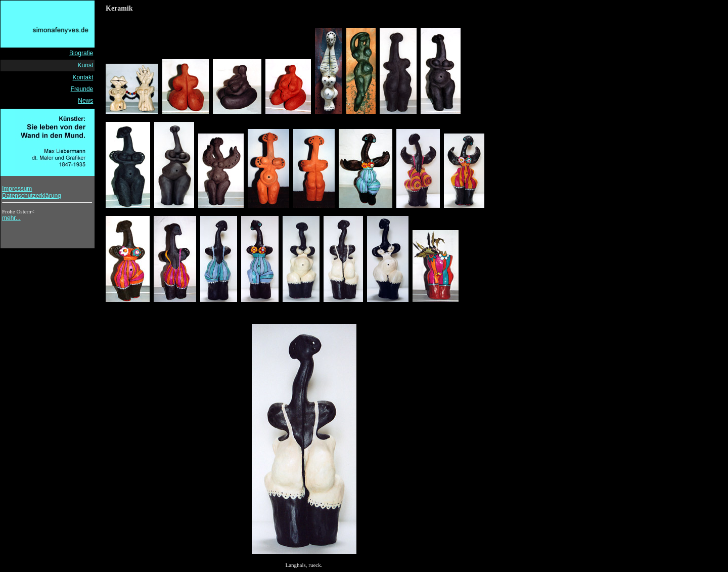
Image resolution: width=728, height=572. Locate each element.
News (85, 101)
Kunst (86, 65)
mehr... (11, 218)
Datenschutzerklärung (32, 196)
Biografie (81, 53)
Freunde (82, 89)
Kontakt (83, 77)
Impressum (17, 189)
